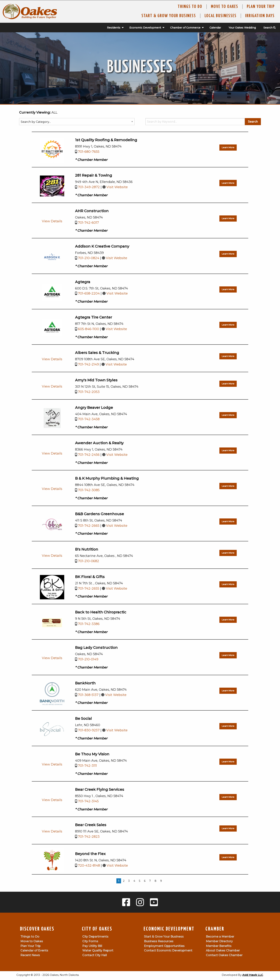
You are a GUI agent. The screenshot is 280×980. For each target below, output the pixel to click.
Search (270, 28)
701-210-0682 (88, 561)
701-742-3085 (89, 490)
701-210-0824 (89, 258)
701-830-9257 (89, 730)
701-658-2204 (89, 293)
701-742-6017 (88, 223)
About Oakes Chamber (223, 950)
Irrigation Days (260, 16)
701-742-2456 (89, 455)
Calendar (215, 28)
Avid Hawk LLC (253, 975)
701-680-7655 (89, 152)
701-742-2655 (89, 589)
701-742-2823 (89, 837)
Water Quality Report (98, 950)
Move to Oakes (32, 941)
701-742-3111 (87, 766)
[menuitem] (113, 28)
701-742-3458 (89, 419)
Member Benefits (219, 946)
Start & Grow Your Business (169, 16)
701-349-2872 (89, 187)
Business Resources (159, 941)
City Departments (95, 937)
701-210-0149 (88, 659)
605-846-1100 (88, 329)
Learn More (228, 147)
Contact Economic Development (168, 950)
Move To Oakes (225, 7)
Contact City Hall (95, 955)
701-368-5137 (88, 695)
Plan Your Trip (261, 7)
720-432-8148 (89, 866)
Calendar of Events (34, 950)
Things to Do (190, 7)
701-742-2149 (88, 364)
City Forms (90, 941)
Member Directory (219, 941)
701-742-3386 (89, 624)
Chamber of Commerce (185, 28)
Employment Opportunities (164, 946)
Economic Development (145, 28)
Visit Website (117, 187)
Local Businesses (221, 16)
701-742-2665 (89, 526)
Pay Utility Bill (92, 946)
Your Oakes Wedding (242, 28)
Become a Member (220, 937)
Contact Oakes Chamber (224, 955)
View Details (52, 221)
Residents (114, 28)
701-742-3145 (88, 801)
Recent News (30, 955)
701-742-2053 (89, 392)
